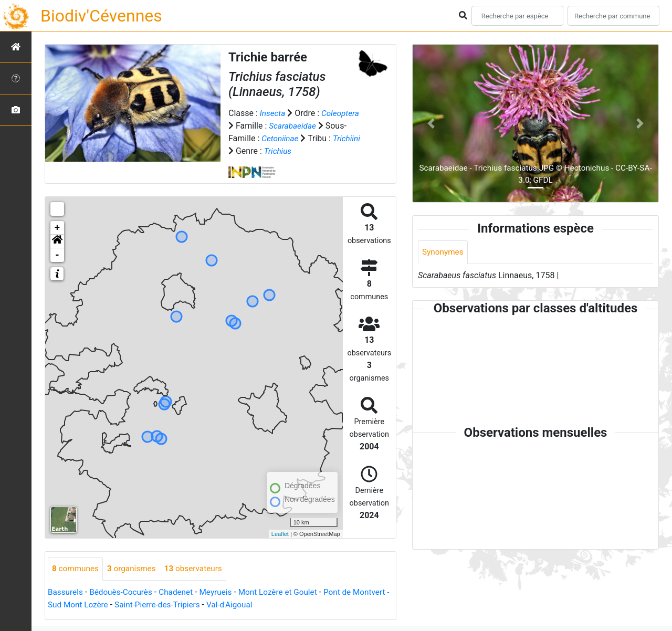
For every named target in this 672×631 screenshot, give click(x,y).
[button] (57, 241)
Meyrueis (222, 592)
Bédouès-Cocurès (124, 592)
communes (76, 569)
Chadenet (181, 592)
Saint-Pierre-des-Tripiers (202, 605)
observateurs (199, 569)
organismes (135, 569)
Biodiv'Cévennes (101, 16)
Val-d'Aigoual (278, 605)
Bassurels (66, 592)
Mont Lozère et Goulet (287, 592)
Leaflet (280, 534)
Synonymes (444, 252)
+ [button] (57, 228)
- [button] (57, 255)
